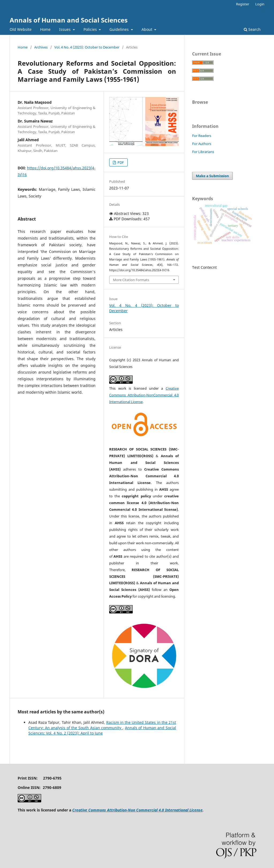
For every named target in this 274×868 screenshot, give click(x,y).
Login (260, 4)
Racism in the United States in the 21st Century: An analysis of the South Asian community (102, 725)
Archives (41, 47)
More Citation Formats (131, 280)
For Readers (202, 136)
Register (243, 4)
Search (252, 29)
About (147, 29)
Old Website (21, 29)
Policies (91, 29)
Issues (65, 29)
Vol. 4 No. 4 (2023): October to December (87, 47)
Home (45, 29)
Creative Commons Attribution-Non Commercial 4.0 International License (137, 810)
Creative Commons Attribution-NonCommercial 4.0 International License (144, 395)
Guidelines (120, 29)
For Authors (202, 144)
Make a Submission (212, 176)
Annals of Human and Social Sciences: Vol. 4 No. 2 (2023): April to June (102, 730)
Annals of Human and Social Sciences (69, 20)
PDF (120, 162)
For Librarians (203, 152)
